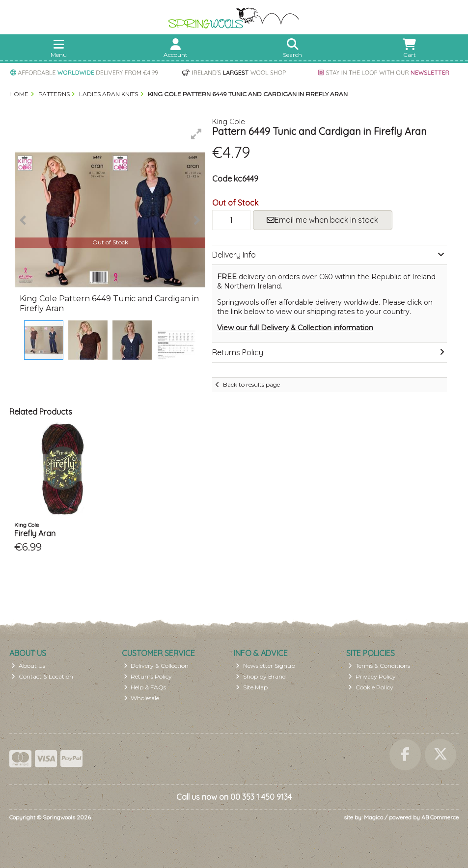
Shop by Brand (261, 676)
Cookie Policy (371, 687)
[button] (196, 134)
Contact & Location (42, 676)
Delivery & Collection (156, 666)
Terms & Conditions (379, 666)
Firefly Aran (35, 533)
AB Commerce (440, 817)
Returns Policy (148, 676)
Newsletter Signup (265, 666)
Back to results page (251, 384)
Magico (373, 817)
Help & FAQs (145, 687)
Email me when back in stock (322, 220)
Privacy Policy (372, 676)
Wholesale (142, 698)
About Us (28, 666)
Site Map (252, 687)
